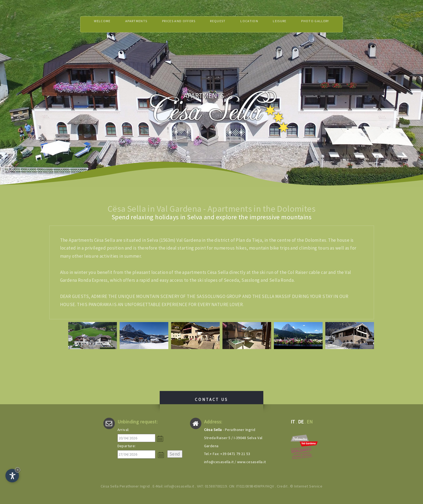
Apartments (126, 24)
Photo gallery (328, 24)
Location (254, 24)
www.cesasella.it (252, 462)
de (301, 422)
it (293, 422)
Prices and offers (175, 24)
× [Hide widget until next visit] (18, 470)
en (310, 422)
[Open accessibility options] (12, 476)
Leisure (288, 24)
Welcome (88, 24)
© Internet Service (306, 486)
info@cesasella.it (219, 462)
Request (219, 24)
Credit (282, 486)
